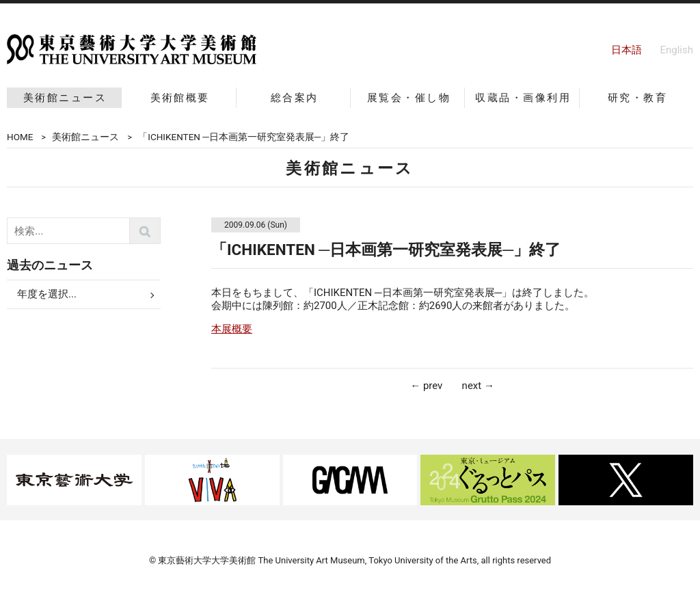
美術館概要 (180, 98)
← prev (426, 386)
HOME (20, 137)
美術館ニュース (65, 98)
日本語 (627, 50)
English (676, 50)
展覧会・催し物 (409, 98)
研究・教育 (637, 98)
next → (478, 386)
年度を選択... (47, 294)
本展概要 (232, 329)
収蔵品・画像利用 (523, 98)
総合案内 (295, 98)
